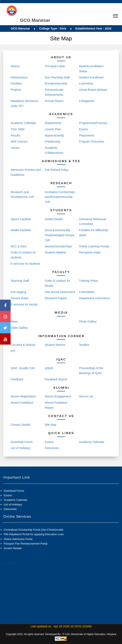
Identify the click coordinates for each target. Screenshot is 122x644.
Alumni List (86, 396)
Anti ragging (18, 292)
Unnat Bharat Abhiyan (93, 90)
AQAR (49, 368)
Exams (83, 129)
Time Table (18, 129)
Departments (53, 123)
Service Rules (20, 298)
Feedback (17, 379)
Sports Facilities (21, 219)
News (14, 321)
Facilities (16, 83)
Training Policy (88, 281)
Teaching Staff (20, 281)
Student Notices (55, 345)
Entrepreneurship (56, 83)
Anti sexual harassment (60, 292)
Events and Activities (58, 321)
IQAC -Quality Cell (22, 368)
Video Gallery (19, 328)
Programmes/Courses (93, 123)
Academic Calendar (23, 123)
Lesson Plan (53, 129)
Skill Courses (19, 141)
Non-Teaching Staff (57, 77)
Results (15, 135)
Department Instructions (94, 298)
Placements (87, 135)
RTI (13, 351)
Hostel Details (54, 219)
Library (15, 148)
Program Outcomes (92, 141)
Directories (52, 448)
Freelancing (52, 141)
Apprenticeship (55, 135)
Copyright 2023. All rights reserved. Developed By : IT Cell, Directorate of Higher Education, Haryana (61, 634)
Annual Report (54, 101)
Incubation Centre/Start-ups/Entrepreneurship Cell (60, 197)
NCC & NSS (18, 246)
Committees (87, 292)
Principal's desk (55, 66)
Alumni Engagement (58, 396)
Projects (16, 90)
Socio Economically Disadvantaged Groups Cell (60, 235)
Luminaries (86, 83)
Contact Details (20, 425)
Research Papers (56, 298)
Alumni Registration (23, 396)
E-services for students (25, 264)
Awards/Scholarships (58, 246)
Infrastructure (19, 77)
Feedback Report (56, 379)
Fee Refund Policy (57, 170)
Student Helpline (56, 252)
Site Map (51, 425)
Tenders (84, 345)
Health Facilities (21, 230)
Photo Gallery (88, 321)
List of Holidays (20, 448)
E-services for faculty (24, 304)
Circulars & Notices (23, 345)
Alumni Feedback (22, 403)
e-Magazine (87, 101)
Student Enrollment (91, 77)
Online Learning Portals (94, 246)
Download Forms (22, 442)
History (15, 66)
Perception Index (90, 252)
